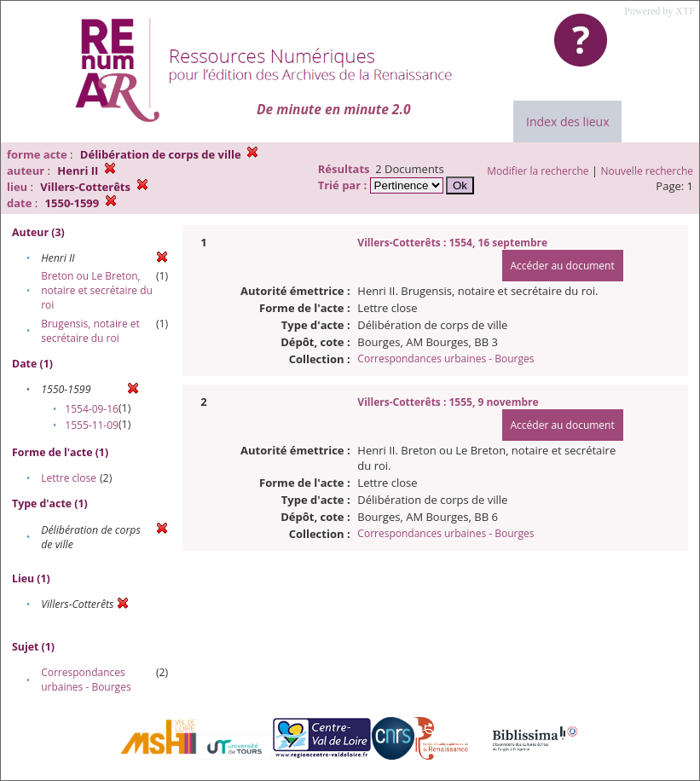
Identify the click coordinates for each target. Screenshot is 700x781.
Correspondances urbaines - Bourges (86, 680)
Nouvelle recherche (648, 171)
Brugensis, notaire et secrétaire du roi (90, 331)
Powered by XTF (660, 11)
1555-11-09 (92, 425)
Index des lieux (567, 121)
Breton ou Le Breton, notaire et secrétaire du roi (97, 290)
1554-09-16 (92, 409)
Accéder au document (563, 266)
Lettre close (69, 478)
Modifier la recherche (538, 171)
